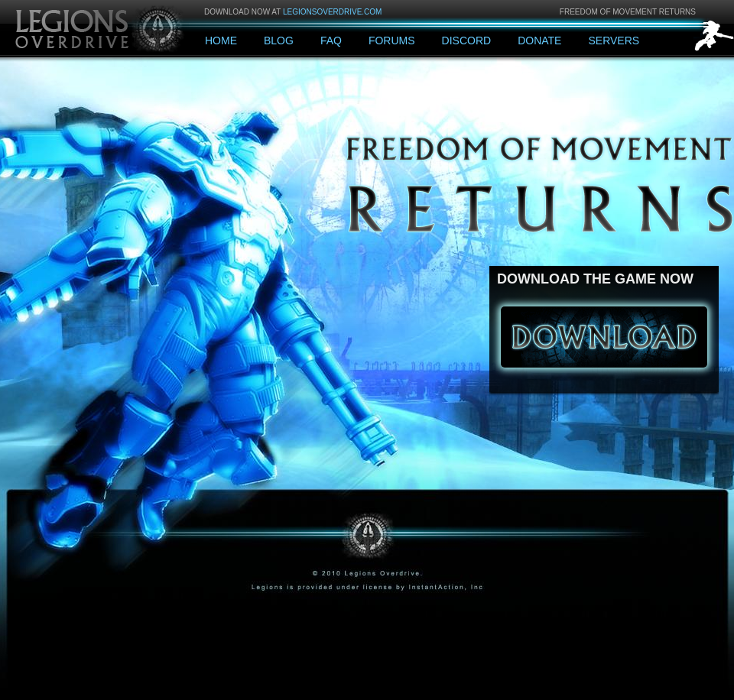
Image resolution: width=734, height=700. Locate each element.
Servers (614, 41)
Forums (392, 41)
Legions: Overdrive (101, 27)
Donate (539, 41)
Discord (467, 41)
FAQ (331, 41)
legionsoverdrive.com (332, 12)
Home (221, 41)
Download (604, 337)
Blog (279, 41)
